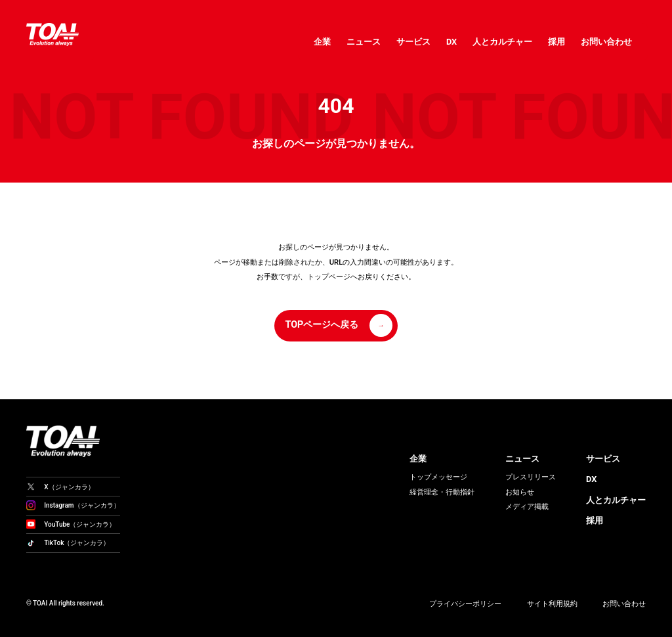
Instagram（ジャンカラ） (73, 505)
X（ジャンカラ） (60, 487)
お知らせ (520, 492)
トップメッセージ (438, 477)
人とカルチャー (502, 42)
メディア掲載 (527, 507)
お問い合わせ (606, 42)
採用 (556, 42)
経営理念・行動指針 (442, 492)
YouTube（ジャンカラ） (71, 524)
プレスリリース (531, 477)
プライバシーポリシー (465, 604)
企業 (322, 42)
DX (451, 42)
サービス (413, 42)
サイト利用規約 (552, 604)
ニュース (364, 42)
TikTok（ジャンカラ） (68, 543)
